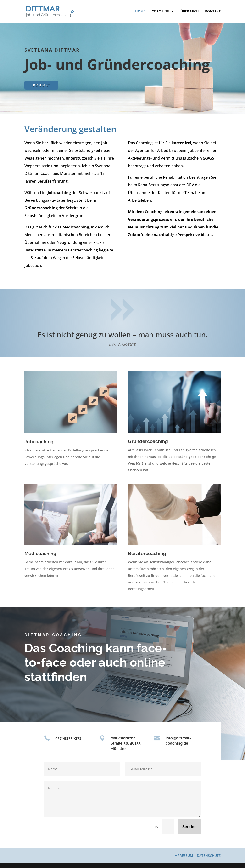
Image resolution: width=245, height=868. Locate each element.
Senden (189, 827)
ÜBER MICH (190, 11)
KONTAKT (213, 11)
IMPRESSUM (183, 855)
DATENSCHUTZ (209, 855)
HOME (140, 11)
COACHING (161, 11)
